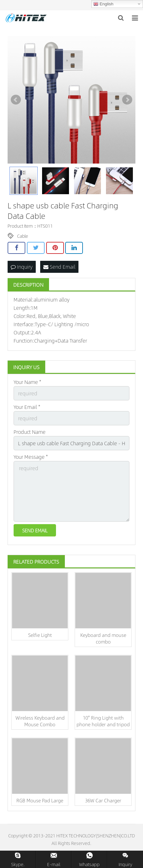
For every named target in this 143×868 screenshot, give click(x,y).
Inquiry (22, 267)
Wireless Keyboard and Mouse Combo (40, 721)
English (103, 4)
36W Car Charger (103, 800)
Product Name (30, 432)
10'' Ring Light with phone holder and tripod (103, 721)
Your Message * (31, 457)
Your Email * (27, 407)
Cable (23, 236)
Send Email (59, 267)
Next (127, 100)
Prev (16, 100)
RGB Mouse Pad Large (40, 800)
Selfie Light (40, 635)
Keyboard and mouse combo (103, 638)
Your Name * (27, 382)
